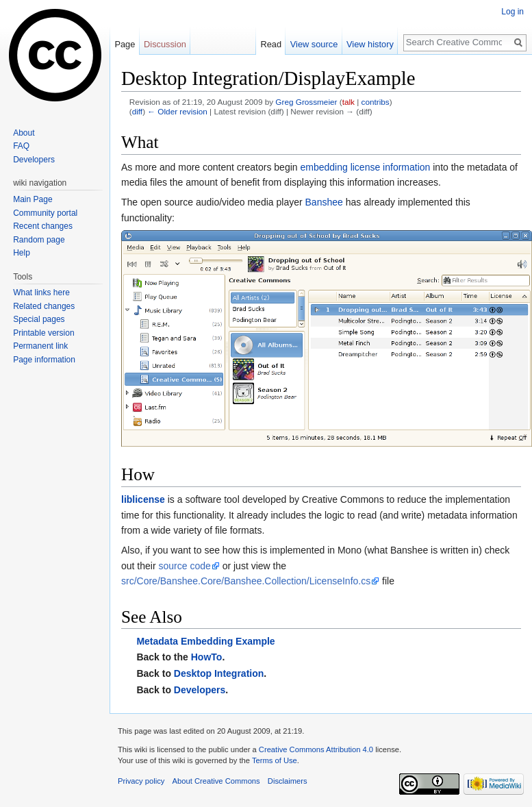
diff (137, 111)
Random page (39, 240)
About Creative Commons (216, 781)
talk (349, 102)
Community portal (45, 213)
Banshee (324, 202)
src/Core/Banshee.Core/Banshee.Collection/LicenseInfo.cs (246, 581)
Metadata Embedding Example (205, 641)
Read (271, 44)
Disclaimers (288, 781)
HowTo (207, 657)
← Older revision (177, 111)
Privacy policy (141, 781)
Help (22, 253)
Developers (200, 690)
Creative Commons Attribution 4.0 (316, 749)
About (24, 133)
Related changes (44, 306)
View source (314, 44)
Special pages (39, 319)
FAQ (21, 146)
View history (370, 44)
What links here (41, 293)
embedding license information (365, 167)
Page (125, 44)
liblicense (143, 499)
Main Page (33, 199)
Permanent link (40, 346)
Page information (44, 360)
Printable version (43, 333)
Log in (512, 12)
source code (184, 566)
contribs (376, 102)
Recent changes (43, 226)
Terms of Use (275, 760)
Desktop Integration (219, 673)
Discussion (165, 44)
